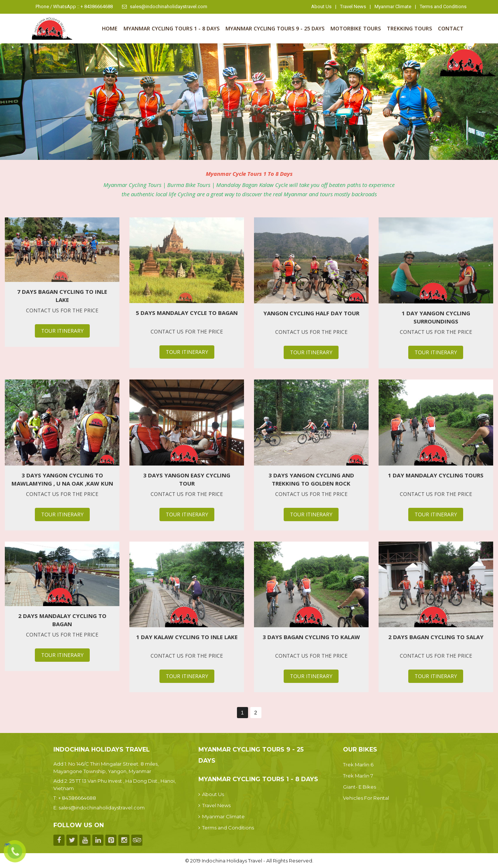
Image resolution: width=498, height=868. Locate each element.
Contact (451, 28)
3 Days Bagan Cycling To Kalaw (311, 637)
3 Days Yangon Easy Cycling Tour (187, 479)
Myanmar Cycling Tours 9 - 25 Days (275, 28)
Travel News (353, 6)
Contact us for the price (62, 310)
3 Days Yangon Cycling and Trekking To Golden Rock (311, 479)
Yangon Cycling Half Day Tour (311, 313)
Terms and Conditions (443, 6)
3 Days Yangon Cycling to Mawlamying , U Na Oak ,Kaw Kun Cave (62, 479)
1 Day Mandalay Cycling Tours (436, 475)
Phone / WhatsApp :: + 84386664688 (74, 6)
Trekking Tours (409, 28)
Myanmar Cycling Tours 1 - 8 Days (172, 28)
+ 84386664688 (77, 798)
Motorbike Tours (356, 28)
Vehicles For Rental (366, 798)
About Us (321, 6)
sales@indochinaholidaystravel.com (165, 6)
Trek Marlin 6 (358, 765)
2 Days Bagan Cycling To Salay (436, 637)
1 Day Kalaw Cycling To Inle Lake (187, 637)
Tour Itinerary (62, 331)
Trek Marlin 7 (358, 776)
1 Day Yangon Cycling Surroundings (436, 317)
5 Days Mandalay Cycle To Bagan (187, 313)
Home (110, 28)
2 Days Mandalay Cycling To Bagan (62, 620)
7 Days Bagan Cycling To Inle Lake (62, 296)
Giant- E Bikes (360, 787)
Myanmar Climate (393, 6)
